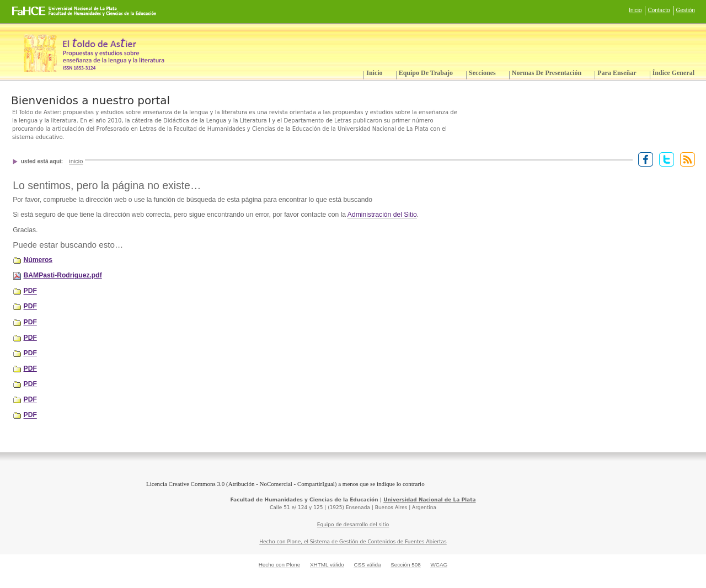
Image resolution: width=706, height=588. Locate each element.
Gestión (686, 10)
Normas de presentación (547, 73)
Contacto (659, 10)
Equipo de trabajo (426, 73)
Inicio (635, 10)
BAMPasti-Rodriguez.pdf (63, 275)
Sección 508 (406, 565)
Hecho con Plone (280, 565)
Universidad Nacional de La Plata (429, 500)
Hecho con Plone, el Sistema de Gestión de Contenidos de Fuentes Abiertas (353, 542)
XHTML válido (327, 565)
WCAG (439, 565)
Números (38, 260)
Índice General (673, 73)
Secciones (482, 73)
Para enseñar (617, 73)
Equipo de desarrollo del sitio (353, 525)
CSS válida (367, 565)
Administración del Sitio (382, 215)
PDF (30, 291)
